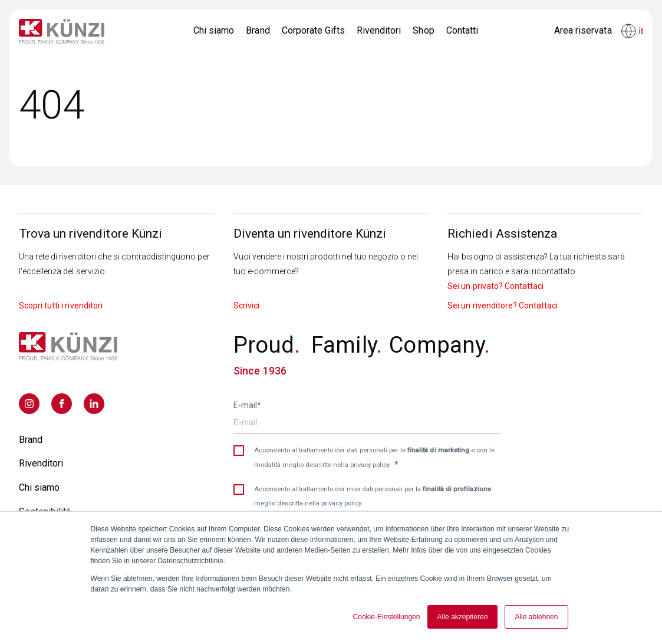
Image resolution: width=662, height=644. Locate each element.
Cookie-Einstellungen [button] (386, 617)
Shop (423, 30)
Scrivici (246, 305)
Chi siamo (214, 30)
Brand (258, 30)
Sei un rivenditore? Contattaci (503, 305)
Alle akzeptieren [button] (463, 617)
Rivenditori (379, 30)
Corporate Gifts (313, 30)
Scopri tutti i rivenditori (61, 305)
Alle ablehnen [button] (536, 617)
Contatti (462, 30)
